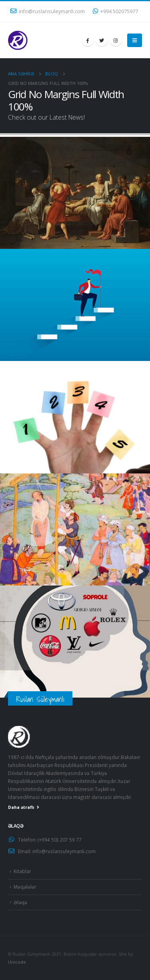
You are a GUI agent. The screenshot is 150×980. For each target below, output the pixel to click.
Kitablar (22, 871)
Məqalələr (25, 887)
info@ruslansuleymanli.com (48, 11)
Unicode (17, 962)
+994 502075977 (115, 11)
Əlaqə (20, 902)
